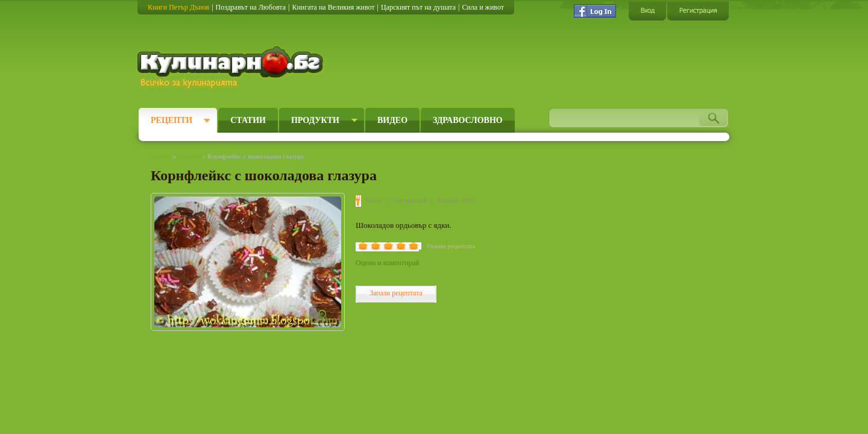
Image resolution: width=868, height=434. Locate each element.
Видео (392, 120)
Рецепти (171, 120)
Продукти (315, 120)
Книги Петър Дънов (178, 7)
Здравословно (468, 120)
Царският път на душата (418, 7)
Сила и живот (483, 7)
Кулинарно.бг (232, 68)
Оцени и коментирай (387, 263)
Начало (161, 156)
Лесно (373, 200)
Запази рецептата (396, 293)
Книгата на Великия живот (333, 7)
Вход (647, 11)
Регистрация (698, 11)
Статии (248, 120)
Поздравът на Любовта (251, 7)
